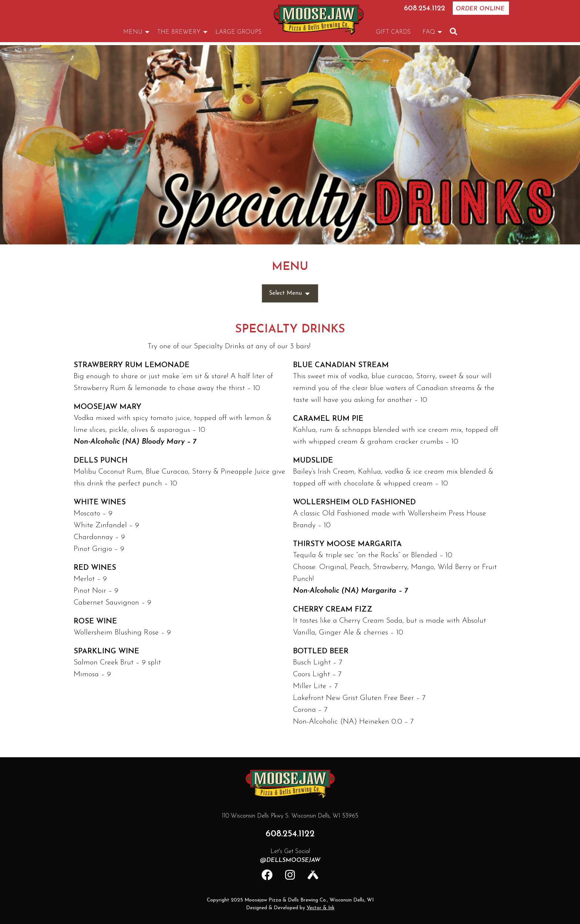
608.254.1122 (424, 9)
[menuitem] (319, 20)
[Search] (453, 31)
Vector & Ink (321, 908)
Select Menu (290, 294)
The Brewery (179, 32)
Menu (133, 32)
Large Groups (238, 32)
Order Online (480, 9)
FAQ (429, 32)
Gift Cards (393, 32)
